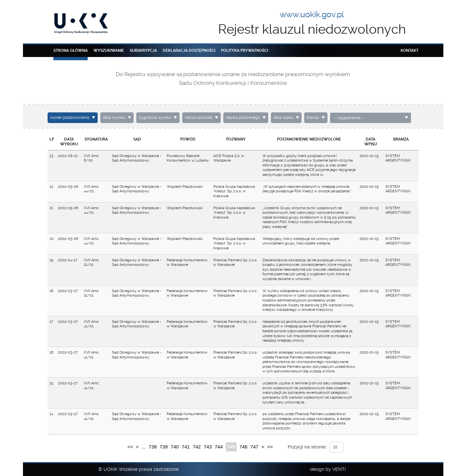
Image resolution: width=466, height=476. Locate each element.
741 (186, 447)
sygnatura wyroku (155, 118)
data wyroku (114, 118)
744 (219, 447)
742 (197, 447)
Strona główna (71, 51)
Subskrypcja (143, 51)
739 (164, 447)
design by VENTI (328, 469)
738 (153, 447)
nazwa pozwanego (243, 118)
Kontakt (410, 51)
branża (313, 118)
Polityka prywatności (244, 51)
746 (244, 447)
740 (175, 447)
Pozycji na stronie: (307, 447)
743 (208, 447)
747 (255, 447)
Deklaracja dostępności (189, 51)
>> (270, 447)
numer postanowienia (70, 118)
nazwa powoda (199, 118)
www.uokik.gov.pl (312, 14)
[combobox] (371, 118)
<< (130, 447)
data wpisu (283, 118)
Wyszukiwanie (109, 51)
